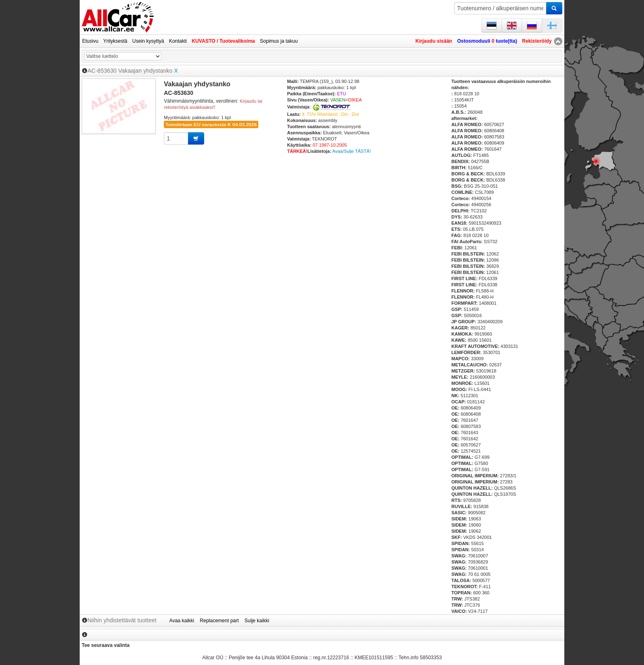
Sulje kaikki (257, 621)
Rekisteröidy (537, 41)
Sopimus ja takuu (279, 41)
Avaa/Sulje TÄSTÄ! (352, 151)
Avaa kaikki (182, 621)
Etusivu (90, 41)
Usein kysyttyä (148, 41)
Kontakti (178, 41)
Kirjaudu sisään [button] (434, 41)
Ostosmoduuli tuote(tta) (487, 41)
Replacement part (220, 621)
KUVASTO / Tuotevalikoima (223, 41)
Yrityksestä (115, 41)
